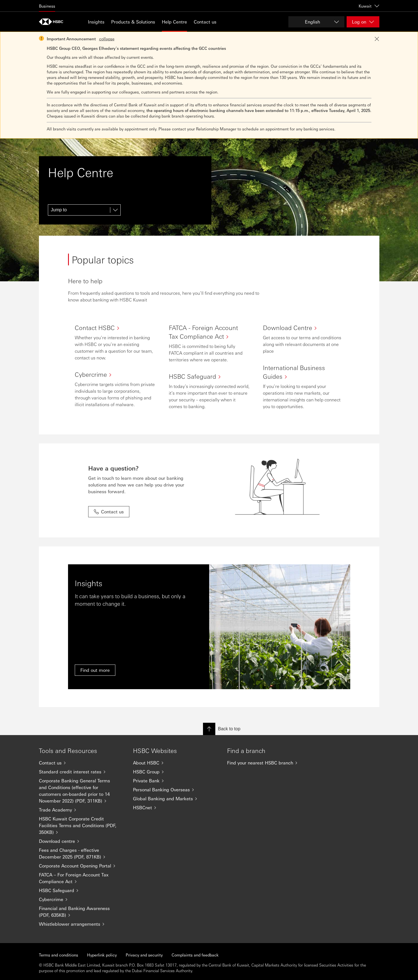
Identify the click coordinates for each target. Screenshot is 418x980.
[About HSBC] (176, 763)
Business (47, 6)
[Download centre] (81, 841)
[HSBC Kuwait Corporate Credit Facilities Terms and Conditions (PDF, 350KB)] (81, 825)
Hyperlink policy (102, 955)
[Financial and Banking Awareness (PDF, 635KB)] (81, 912)
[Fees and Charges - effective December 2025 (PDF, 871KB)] (81, 853)
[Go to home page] (53, 22)
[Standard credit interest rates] (81, 772)
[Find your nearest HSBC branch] (270, 763)
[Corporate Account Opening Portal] (81, 866)
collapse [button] (107, 39)
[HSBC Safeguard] (81, 890)
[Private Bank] (176, 781)
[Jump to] (84, 210)
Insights (96, 22)
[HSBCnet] (176, 808)
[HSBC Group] (176, 772)
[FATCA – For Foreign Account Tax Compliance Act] (81, 878)
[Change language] (316, 22)
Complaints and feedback (195, 955)
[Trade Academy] (81, 810)
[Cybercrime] (81, 899)
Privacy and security (144, 955)
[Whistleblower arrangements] (81, 924)
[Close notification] (377, 39)
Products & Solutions (133, 22)
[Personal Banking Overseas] (176, 790)
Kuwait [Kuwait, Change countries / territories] (369, 6)
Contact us (205, 22)
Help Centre (174, 22)
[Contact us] (81, 763)
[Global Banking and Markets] (176, 799)
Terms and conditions (59, 955)
